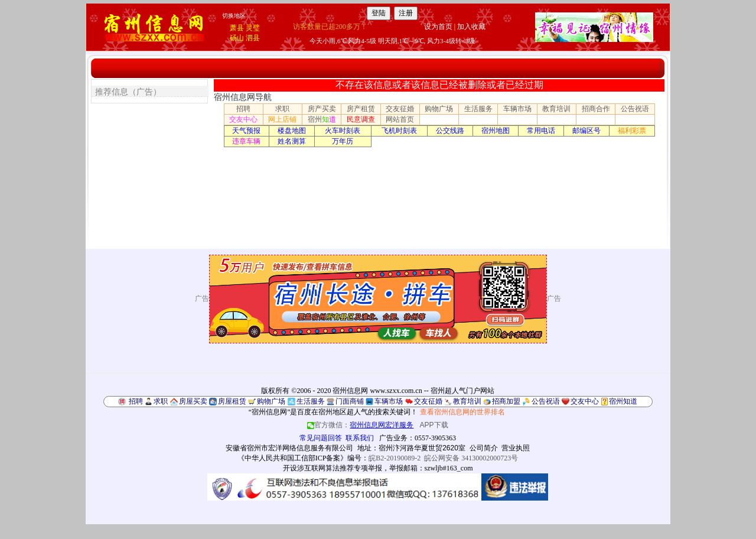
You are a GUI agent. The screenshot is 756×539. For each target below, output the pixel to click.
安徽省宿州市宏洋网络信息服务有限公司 (289, 448)
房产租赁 (361, 109)
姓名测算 (292, 141)
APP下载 (434, 425)
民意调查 (361, 119)
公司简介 (484, 448)
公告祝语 (635, 109)
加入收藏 (471, 27)
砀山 (237, 38)
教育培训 (556, 109)
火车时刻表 (343, 131)
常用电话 (541, 131)
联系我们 (360, 438)
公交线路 (450, 131)
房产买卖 (322, 109)
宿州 (322, 119)
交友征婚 (400, 109)
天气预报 (246, 131)
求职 (282, 109)
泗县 (253, 38)
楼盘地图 (292, 131)
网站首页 (400, 119)
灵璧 (253, 28)
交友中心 (243, 119)
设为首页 (438, 27)
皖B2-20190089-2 (395, 458)
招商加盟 (506, 401)
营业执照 (516, 448)
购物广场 (439, 109)
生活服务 (478, 109)
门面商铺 (350, 401)
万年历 (343, 141)
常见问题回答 (321, 438)
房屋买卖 (193, 401)
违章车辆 (246, 141)
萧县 (237, 28)
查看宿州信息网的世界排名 (462, 412)
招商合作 (596, 109)
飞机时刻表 (399, 131)
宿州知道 (623, 401)
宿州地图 (496, 131)
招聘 (243, 109)
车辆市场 (517, 109)
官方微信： (361, 425)
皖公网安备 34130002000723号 (471, 458)
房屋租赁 (232, 401)
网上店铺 (282, 119)
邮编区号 (586, 131)
